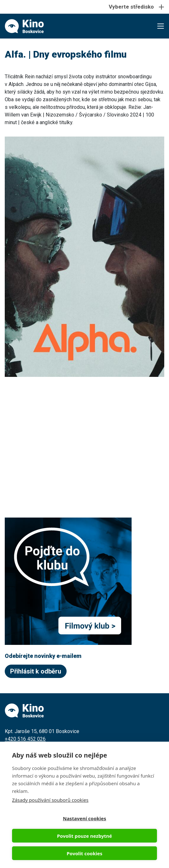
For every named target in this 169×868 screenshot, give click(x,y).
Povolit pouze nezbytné (84, 836)
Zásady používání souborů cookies (50, 800)
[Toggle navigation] (84, 7)
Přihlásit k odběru (36, 671)
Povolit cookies (84, 853)
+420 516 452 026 (25, 739)
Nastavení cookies (84, 818)
